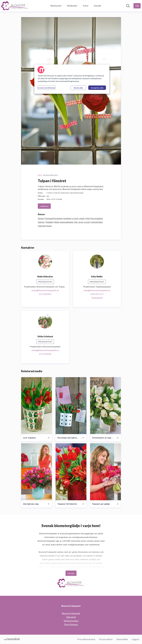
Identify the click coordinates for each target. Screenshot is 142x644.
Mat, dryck (79, 222)
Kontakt (98, 6)
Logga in (135, 639)
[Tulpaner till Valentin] (71, 472)
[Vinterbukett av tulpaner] (106, 406)
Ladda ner (44, 206)
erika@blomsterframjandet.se (97, 290)
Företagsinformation (53, 218)
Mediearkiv (72, 6)
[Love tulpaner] (37, 406)
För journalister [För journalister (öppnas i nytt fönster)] (106, 639)
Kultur (49, 226)
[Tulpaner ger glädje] (106, 472)
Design (41, 218)
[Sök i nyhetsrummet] (128, 6)
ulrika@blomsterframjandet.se (45, 350)
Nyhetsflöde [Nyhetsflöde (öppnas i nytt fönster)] (122, 639)
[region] (72, 79)
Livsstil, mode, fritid (81, 218)
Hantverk (42, 226)
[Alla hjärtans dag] (37, 472)
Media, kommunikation (64, 222)
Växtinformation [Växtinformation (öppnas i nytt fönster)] (71, 621)
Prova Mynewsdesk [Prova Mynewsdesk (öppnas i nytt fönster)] (86, 639)
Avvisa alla (78, 88)
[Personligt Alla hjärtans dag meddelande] (71, 406)
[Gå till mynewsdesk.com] (12, 639)
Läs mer (71, 573)
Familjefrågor (97, 222)
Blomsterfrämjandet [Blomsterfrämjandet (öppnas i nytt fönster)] (71, 613)
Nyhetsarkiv (56, 6)
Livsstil (87, 222)
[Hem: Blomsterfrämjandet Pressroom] (15, 6)
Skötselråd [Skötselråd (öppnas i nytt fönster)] (71, 617)
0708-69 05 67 (97, 294)
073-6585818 (45, 294)
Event (86, 6)
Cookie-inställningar (47, 88)
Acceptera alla (97, 88)
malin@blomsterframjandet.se (45, 290)
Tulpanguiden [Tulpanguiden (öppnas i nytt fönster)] (97, 298)
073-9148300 (45, 354)
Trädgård (49, 222)
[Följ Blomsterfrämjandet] (137, 6)
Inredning (67, 218)
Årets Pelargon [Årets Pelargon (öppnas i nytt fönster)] (71, 624)
